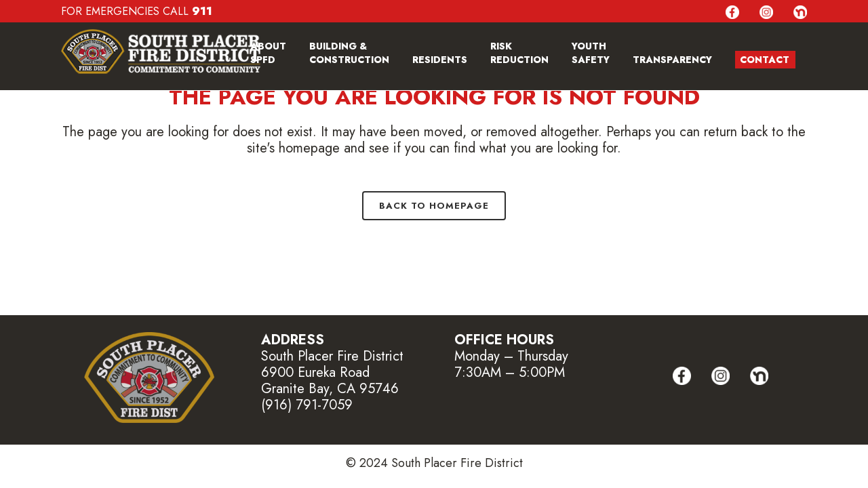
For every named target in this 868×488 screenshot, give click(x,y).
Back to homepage (434, 206)
